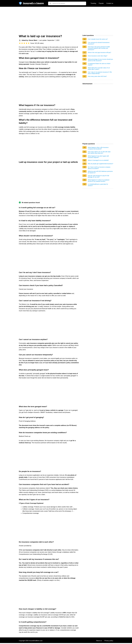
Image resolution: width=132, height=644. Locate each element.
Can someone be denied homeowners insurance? (99, 43)
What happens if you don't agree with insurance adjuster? (98, 157)
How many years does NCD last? (97, 76)
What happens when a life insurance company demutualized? (98, 148)
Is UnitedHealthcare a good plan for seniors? (98, 185)
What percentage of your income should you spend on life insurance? (100, 60)
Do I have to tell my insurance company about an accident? (99, 168)
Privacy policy (109, 641)
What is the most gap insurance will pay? (99, 52)
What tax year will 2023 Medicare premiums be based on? (100, 172)
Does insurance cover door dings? (98, 56)
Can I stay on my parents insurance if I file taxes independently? (100, 73)
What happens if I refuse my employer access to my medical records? (99, 181)
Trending (93, 3)
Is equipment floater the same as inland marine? (99, 64)
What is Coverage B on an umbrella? (98, 160)
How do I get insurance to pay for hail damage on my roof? (98, 176)
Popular (101, 3)
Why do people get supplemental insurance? (101, 164)
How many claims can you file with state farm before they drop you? (99, 152)
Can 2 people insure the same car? (98, 39)
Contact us (110, 3)
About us (99, 641)
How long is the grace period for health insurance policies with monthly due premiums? (99, 48)
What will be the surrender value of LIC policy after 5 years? (99, 69)
